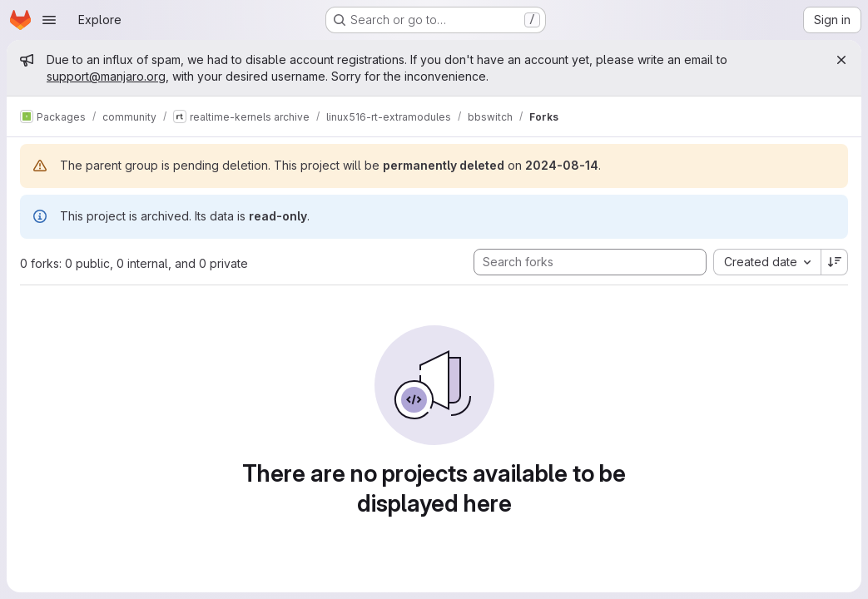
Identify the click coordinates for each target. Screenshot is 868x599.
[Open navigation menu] (49, 20)
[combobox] (767, 262)
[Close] (841, 60)
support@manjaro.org (106, 76)
